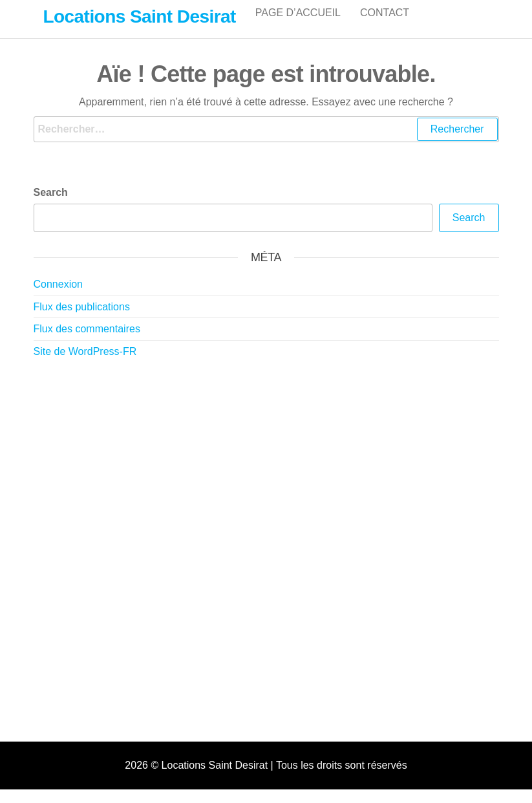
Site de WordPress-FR (85, 365)
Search (51, 206)
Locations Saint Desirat (140, 16)
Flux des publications (82, 320)
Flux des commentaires (87, 342)
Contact (385, 26)
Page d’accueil (298, 26)
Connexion (59, 298)
